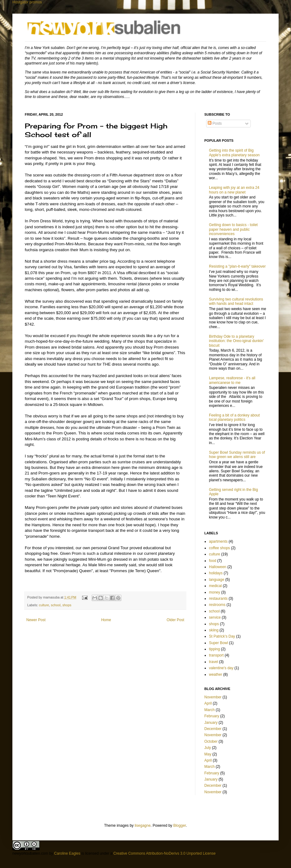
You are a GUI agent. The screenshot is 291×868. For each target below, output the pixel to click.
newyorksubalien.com (30, 853)
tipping (214, 649)
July (208, 748)
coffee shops (219, 548)
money (215, 592)
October (211, 741)
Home (106, 620)
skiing (214, 630)
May (208, 754)
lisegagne (143, 826)
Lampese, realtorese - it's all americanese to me (232, 380)
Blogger (180, 826)
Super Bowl (218, 643)
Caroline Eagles (67, 853)
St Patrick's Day (222, 636)
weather (216, 674)
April (208, 703)
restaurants (218, 599)
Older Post (175, 620)
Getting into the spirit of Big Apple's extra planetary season (234, 153)
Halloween (218, 567)
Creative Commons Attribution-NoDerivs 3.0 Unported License (164, 853)
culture (44, 605)
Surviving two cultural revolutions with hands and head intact (236, 301)
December (213, 729)
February (212, 716)
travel (213, 662)
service (215, 617)
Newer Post (36, 620)
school (56, 605)
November (213, 697)
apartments (218, 541)
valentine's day (221, 668)
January (211, 723)
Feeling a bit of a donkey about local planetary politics (234, 417)
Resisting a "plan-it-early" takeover (237, 266)
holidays (216, 573)
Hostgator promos (27, 2)
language (217, 580)
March (209, 710)
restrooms (217, 605)
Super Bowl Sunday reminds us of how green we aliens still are (237, 455)
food (213, 561)
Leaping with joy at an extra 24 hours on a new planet (234, 190)
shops (67, 605)
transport (216, 655)
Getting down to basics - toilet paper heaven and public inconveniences (233, 229)
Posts (215, 123)
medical (215, 586)
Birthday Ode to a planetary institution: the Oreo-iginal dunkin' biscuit (236, 341)
